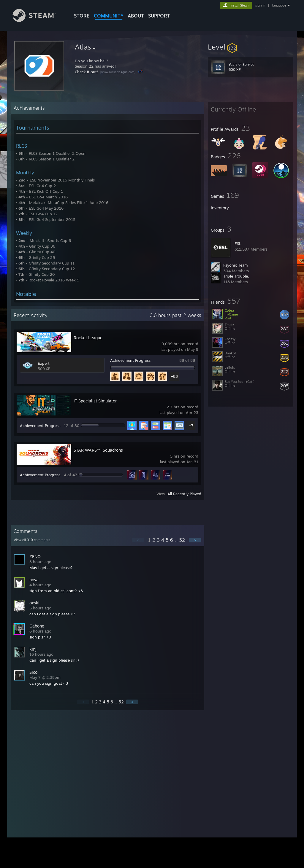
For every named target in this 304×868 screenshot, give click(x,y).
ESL (238, 243)
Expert (44, 363)
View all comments (32, 540)
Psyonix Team (236, 265)
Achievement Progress (130, 360)
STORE (82, 16)
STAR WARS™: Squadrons (98, 450)
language (279, 5)
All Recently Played (184, 494)
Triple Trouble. (236, 276)
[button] (251, 47)
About (136, 16)
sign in (260, 5)
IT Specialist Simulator (95, 401)
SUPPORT (159, 16)
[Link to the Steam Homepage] (39, 20)
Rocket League (88, 338)
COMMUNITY (109, 16)
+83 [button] (174, 376)
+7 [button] (191, 426)
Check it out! (86, 72)
